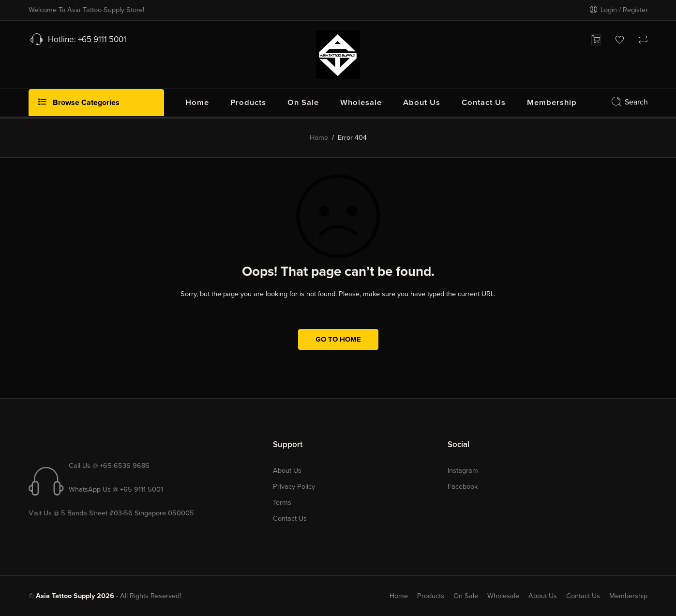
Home (319, 138)
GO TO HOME (338, 339)
